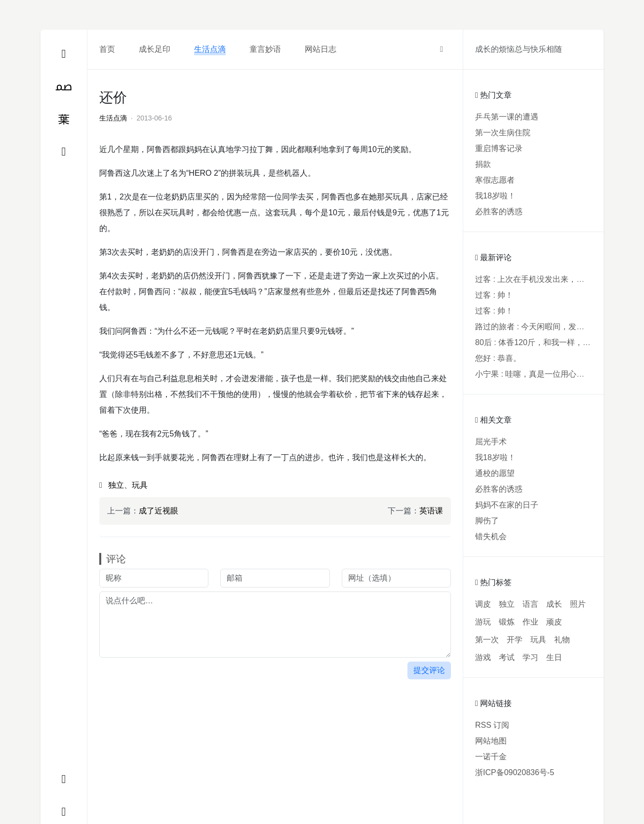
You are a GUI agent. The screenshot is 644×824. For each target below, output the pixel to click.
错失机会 (491, 536)
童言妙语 (265, 49)
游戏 (483, 657)
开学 (515, 640)
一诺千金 (491, 757)
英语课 (431, 511)
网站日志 (321, 49)
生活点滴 (210, 49)
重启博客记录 (499, 148)
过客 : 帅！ (494, 295)
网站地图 (491, 741)
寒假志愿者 (495, 180)
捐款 (483, 164)
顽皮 (554, 622)
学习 (530, 657)
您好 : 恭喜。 (498, 358)
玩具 (140, 485)
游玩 (483, 622)
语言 (530, 604)
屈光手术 (491, 442)
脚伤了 (487, 521)
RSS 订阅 (492, 725)
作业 (530, 622)
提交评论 (429, 670)
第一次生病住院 (503, 133)
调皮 (483, 604)
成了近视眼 (159, 511)
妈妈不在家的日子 (507, 505)
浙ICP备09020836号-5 (515, 772)
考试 (507, 657)
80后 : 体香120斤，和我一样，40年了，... (548, 342)
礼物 (562, 640)
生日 (554, 657)
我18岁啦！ (495, 196)
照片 (578, 604)
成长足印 (155, 49)
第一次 (487, 640)
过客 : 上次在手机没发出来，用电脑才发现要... (557, 279)
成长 (554, 604)
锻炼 (507, 622)
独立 (116, 485)
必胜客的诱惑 (499, 212)
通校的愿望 (495, 473)
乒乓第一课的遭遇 (507, 117)
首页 (107, 49)
